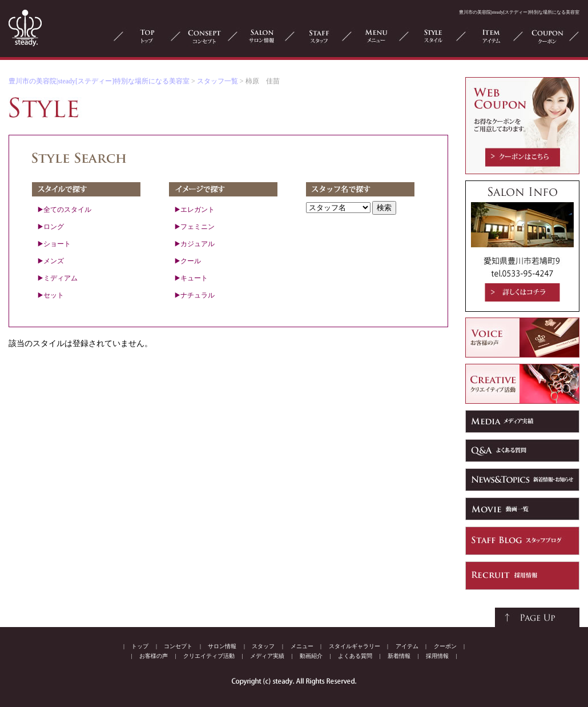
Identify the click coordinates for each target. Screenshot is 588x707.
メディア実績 (267, 656)
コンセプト (178, 646)
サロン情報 (222, 646)
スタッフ (263, 646)
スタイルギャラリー (355, 646)
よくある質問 (355, 656)
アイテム (407, 646)
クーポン (445, 646)
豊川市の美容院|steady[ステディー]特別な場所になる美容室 (99, 81)
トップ (140, 646)
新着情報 (399, 656)
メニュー (302, 646)
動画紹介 (311, 656)
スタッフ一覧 (218, 81)
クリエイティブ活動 (209, 656)
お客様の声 (154, 656)
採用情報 (437, 656)
